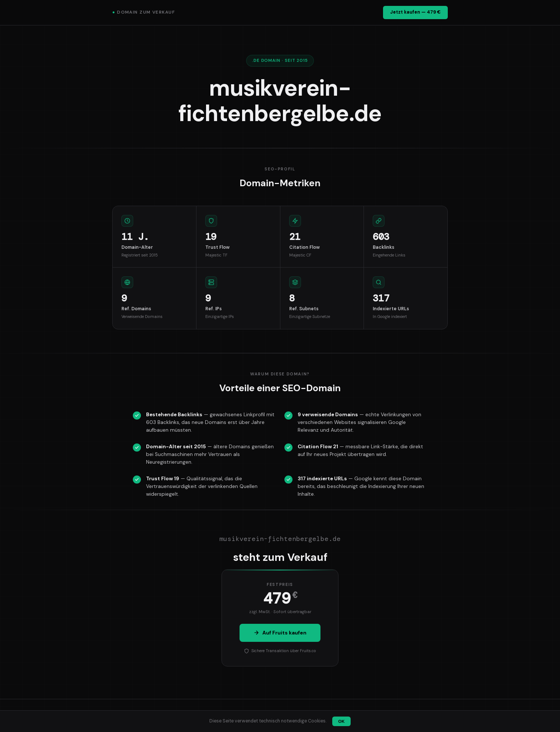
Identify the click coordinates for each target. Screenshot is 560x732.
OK (341, 721)
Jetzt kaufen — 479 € (415, 12)
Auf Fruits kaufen (280, 633)
